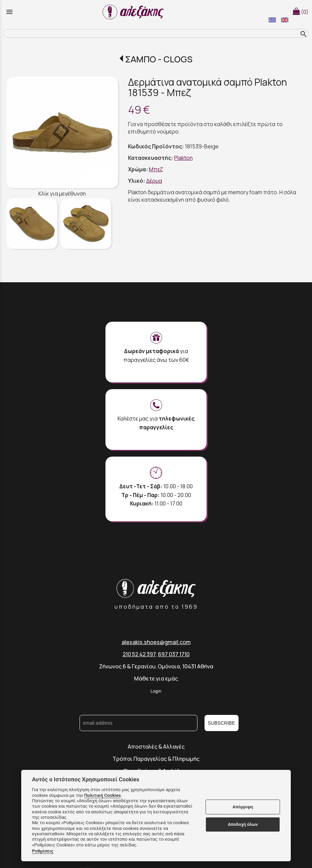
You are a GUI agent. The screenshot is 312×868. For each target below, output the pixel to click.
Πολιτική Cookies (103, 795)
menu (9, 12)
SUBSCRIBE (222, 723)
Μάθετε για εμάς (156, 678)
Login (156, 691)
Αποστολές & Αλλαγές (156, 747)
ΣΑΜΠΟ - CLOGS (159, 59)
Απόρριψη (243, 807)
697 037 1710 (174, 654)
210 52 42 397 (139, 654)
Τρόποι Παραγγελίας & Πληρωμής (156, 759)
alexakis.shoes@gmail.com (156, 642)
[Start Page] (134, 12)
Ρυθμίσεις (43, 851)
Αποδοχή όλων (243, 824)
